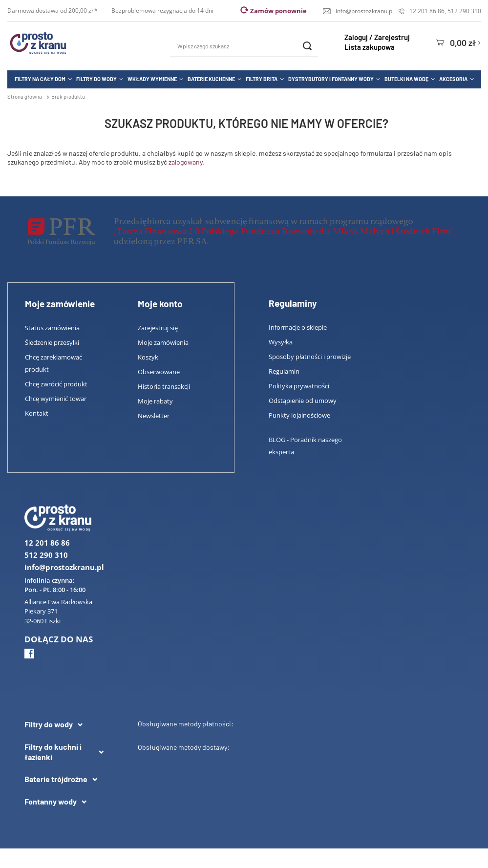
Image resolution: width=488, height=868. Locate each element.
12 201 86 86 (427, 11)
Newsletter (154, 416)
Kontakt (37, 413)
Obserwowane (159, 372)
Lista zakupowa (370, 47)
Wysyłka (281, 342)
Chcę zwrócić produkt (56, 384)
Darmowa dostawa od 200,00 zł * (53, 11)
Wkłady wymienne (152, 79)
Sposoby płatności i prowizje (310, 357)
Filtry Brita (262, 79)
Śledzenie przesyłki (52, 342)
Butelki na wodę (406, 79)
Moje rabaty (155, 401)
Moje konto (160, 304)
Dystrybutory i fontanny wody (331, 79)
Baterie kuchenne (211, 79)
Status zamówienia (52, 328)
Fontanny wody (51, 801)
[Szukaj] (307, 46)
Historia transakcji (164, 386)
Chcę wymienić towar (56, 399)
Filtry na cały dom (40, 79)
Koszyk (148, 357)
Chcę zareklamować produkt (53, 363)
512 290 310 (464, 11)
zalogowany (185, 162)
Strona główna (25, 96)
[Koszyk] (458, 42)
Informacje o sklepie (298, 327)
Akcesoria (453, 79)
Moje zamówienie (60, 304)
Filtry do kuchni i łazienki (53, 752)
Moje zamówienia (163, 342)
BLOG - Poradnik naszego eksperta (305, 446)
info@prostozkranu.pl (365, 11)
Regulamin (284, 371)
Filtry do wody (96, 79)
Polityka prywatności (299, 386)
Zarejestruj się (158, 328)
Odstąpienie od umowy (303, 401)
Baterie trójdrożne (56, 779)
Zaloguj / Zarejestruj (377, 37)
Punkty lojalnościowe (299, 415)
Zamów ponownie (278, 11)
